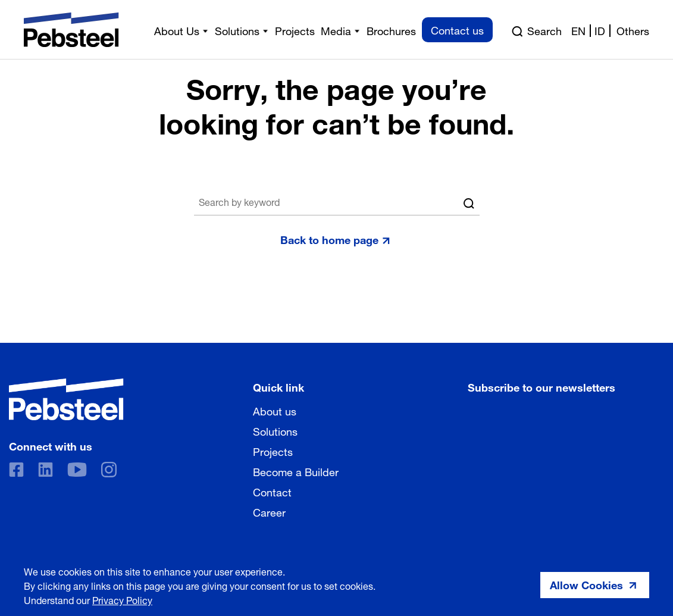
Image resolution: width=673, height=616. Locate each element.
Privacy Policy (122, 599)
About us (275, 410)
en (578, 30)
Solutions (275, 430)
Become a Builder (296, 471)
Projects (273, 451)
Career (269, 511)
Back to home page (329, 239)
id (600, 30)
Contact (272, 491)
